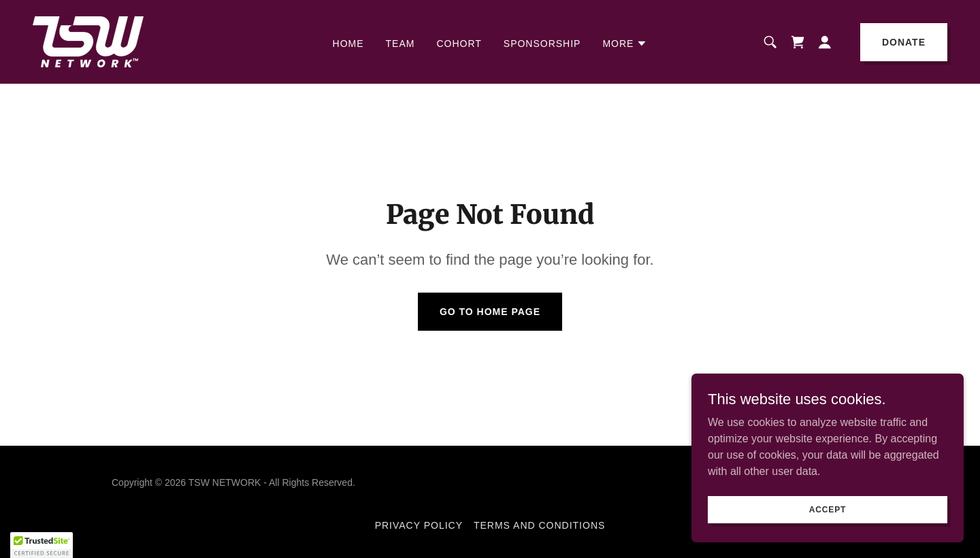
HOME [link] (348, 44)
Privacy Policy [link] (419, 525)
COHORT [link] (459, 44)
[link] (88, 41)
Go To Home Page (490, 312)
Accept (828, 519)
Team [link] (401, 44)
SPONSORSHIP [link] (542, 44)
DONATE (904, 42)
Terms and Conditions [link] (539, 525)
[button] (625, 44)
